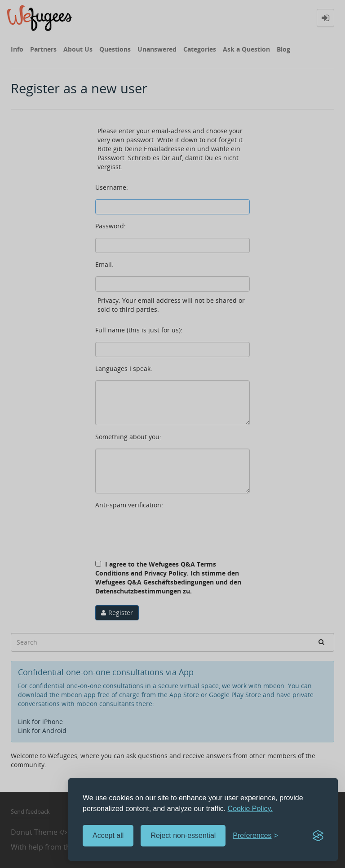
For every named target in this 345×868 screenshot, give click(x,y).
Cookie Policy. (250, 809)
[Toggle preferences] (255, 836)
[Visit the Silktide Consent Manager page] (318, 836)
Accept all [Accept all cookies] (108, 835)
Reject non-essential (183, 835)
